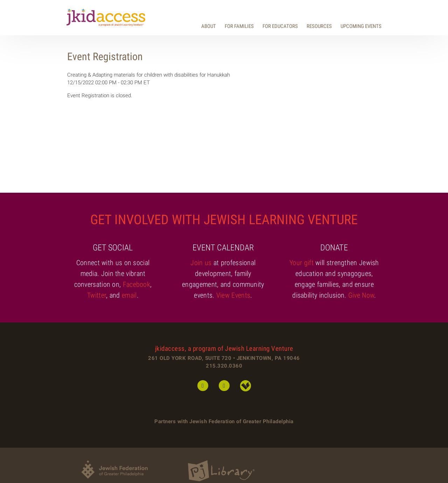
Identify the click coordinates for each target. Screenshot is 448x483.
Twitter (97, 295)
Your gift (302, 263)
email (129, 295)
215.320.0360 (224, 366)
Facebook (136, 284)
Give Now (361, 295)
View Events (233, 295)
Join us (201, 263)
